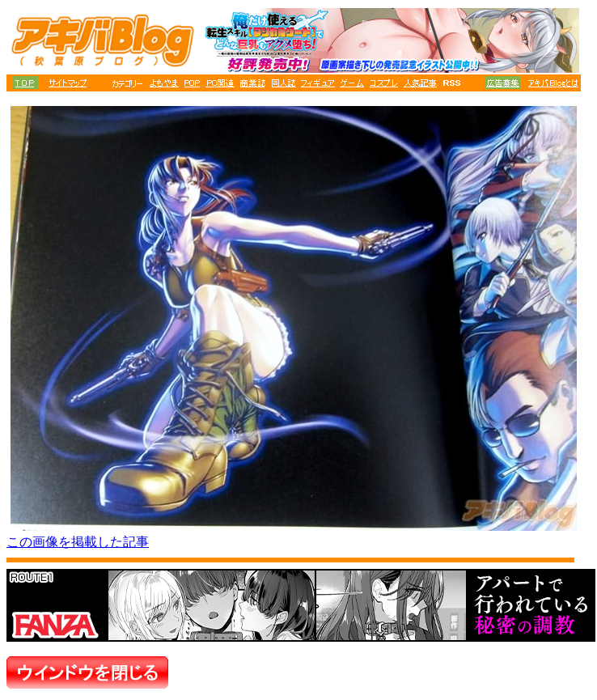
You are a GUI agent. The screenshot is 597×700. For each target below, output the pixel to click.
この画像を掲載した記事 (78, 542)
